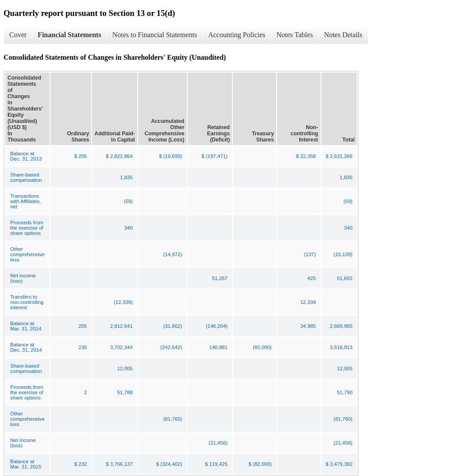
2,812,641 (121, 326)
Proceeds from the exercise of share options (27, 228)
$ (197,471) (214, 156)
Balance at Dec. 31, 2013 (26, 156)
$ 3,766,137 (119, 464)
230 (83, 347)
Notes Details (343, 35)
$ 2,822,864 (119, 156)
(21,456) (218, 443)
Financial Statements (69, 35)
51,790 (345, 392)
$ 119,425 (216, 464)
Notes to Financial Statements (155, 35)
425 (311, 278)
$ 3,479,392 (339, 464)
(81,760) (173, 419)
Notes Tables (295, 35)
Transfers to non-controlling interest (27, 302)
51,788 (125, 392)
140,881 (219, 347)
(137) (310, 254)
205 (83, 326)
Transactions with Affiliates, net (25, 201)
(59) (128, 201)
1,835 (126, 177)
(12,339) (123, 302)
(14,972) (173, 254)
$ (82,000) (260, 464)
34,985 (308, 326)
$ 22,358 (306, 156)
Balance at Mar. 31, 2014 (26, 326)
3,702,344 (121, 347)
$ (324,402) (169, 464)
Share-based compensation (26, 177)
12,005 (125, 369)
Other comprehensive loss (27, 254)
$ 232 (81, 464)
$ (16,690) (170, 156)
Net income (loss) (23, 278)
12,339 (308, 302)
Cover (18, 35)
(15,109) (343, 254)
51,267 (220, 278)
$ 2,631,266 (339, 156)
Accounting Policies (237, 35)
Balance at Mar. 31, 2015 (26, 464)
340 (129, 228)
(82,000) (262, 347)
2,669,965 (341, 326)
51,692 (345, 278)
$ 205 (81, 156)
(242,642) (171, 347)
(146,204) (217, 326)
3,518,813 (341, 347)
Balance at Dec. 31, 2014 (26, 347)
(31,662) (173, 326)
